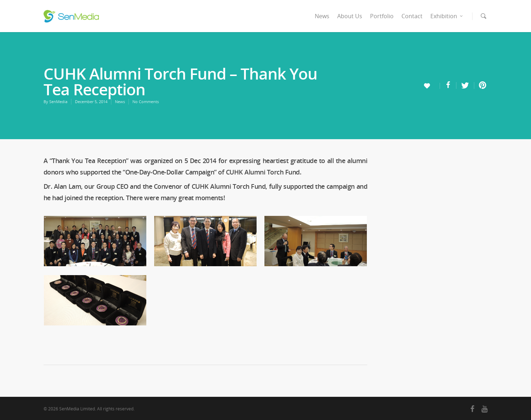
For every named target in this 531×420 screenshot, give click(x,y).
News (322, 16)
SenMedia (58, 102)
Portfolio (382, 16)
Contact (412, 16)
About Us (350, 16)
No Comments (146, 102)
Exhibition (447, 16)
